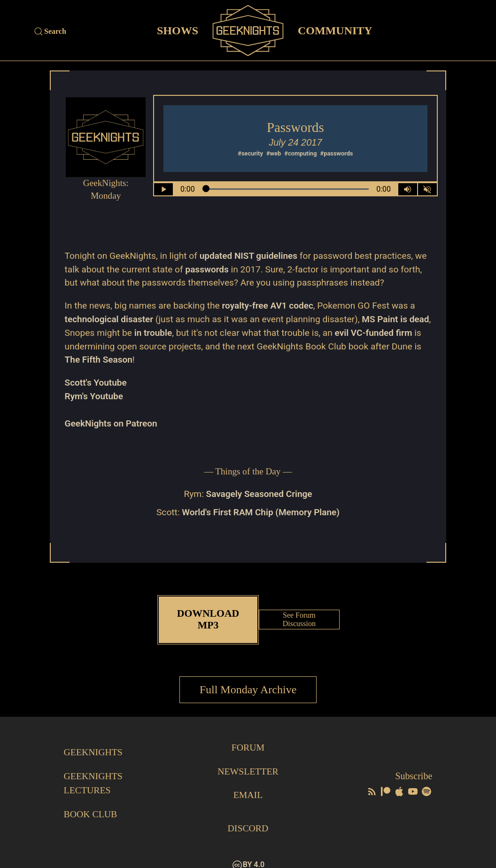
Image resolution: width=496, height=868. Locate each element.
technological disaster (109, 319)
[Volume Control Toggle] (408, 189)
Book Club (91, 802)
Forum (248, 736)
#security (250, 153)
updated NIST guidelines (249, 256)
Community (335, 30)
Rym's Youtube (94, 396)
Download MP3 (208, 614)
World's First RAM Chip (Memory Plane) (261, 512)
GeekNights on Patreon (112, 423)
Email (248, 783)
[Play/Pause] (163, 189)
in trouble (177, 333)
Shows (178, 30)
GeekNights (94, 741)
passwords (207, 269)
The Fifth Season (131, 360)
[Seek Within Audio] (285, 189)
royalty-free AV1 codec (268, 306)
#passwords (337, 153)
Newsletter (248, 760)
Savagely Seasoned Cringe (259, 494)
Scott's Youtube (96, 383)
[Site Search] (88, 31)
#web (274, 153)
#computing (300, 153)
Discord (248, 816)
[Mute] (427, 189)
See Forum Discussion (300, 614)
